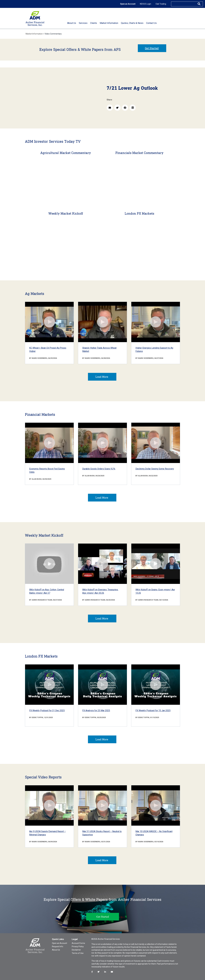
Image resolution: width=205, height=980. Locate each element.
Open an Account (128, 4)
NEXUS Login (146, 4)
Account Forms (78, 943)
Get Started (152, 48)
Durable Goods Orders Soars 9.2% (99, 469)
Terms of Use (78, 953)
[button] (110, 108)
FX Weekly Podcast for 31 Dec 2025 (47, 710)
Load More (102, 377)
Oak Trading (161, 4)
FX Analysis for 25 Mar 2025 (96, 710)
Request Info (58, 946)
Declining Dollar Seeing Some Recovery (155, 469)
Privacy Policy (78, 946)
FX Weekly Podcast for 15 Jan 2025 (153, 710)
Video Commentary (53, 34)
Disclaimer (76, 950)
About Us (56, 950)
